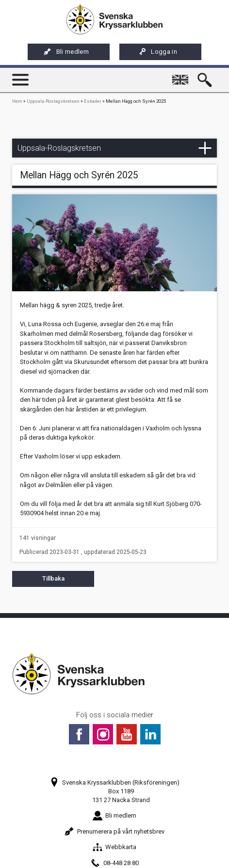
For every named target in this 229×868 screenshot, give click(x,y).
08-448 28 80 (115, 863)
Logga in (158, 52)
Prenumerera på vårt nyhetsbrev (114, 831)
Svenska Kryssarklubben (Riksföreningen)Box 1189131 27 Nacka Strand (114, 791)
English (182, 75)
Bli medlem (66, 52)
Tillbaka (53, 578)
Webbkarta (114, 847)
